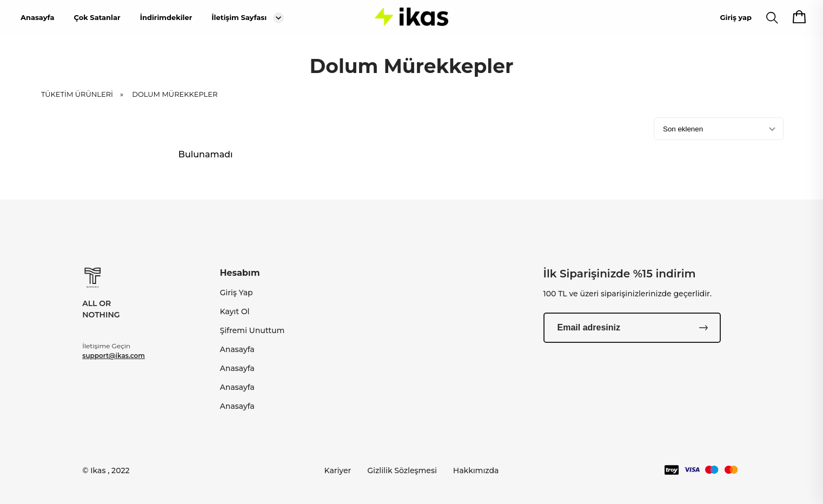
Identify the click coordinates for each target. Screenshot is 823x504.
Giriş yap (736, 17)
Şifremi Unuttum (252, 330)
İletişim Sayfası (239, 17)
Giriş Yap (236, 293)
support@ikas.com (114, 356)
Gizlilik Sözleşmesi (402, 470)
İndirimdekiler (166, 17)
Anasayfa (37, 17)
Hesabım (240, 273)
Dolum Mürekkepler (175, 94)
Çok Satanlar (97, 17)
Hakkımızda (476, 470)
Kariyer (338, 470)
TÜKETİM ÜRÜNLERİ (86, 94)
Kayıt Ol (234, 311)
